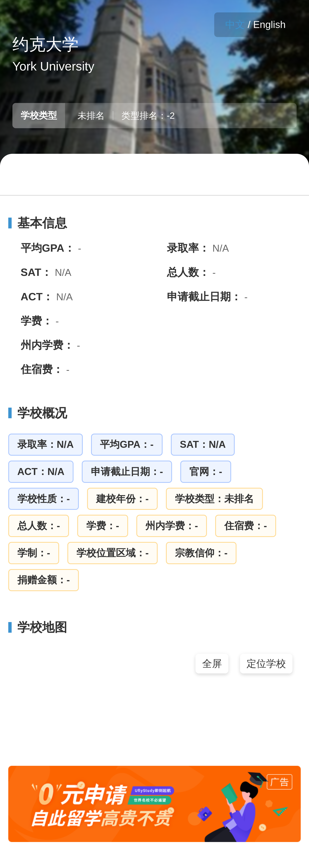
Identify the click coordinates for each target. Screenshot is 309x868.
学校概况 (38, 413)
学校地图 (38, 627)
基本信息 (38, 223)
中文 (235, 25)
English (269, 25)
